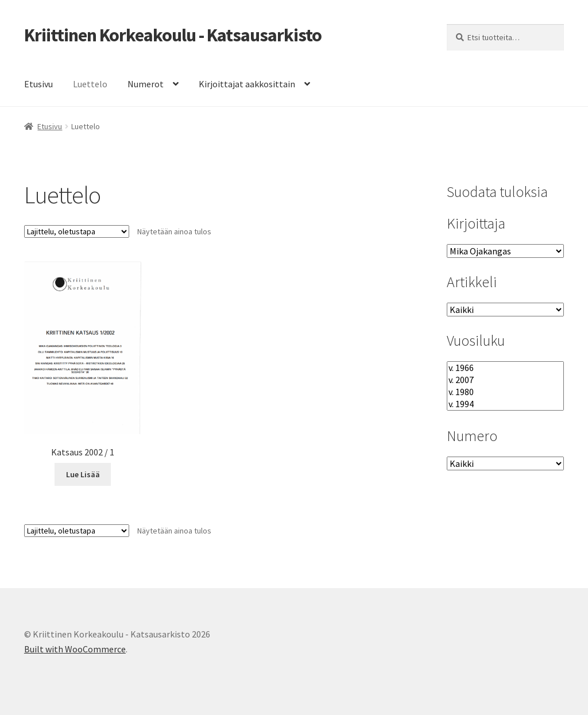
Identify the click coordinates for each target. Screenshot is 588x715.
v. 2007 (505, 380)
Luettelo (90, 84)
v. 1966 (505, 368)
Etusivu (38, 84)
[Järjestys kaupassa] (77, 231)
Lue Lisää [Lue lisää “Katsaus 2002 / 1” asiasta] (83, 474)
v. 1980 (505, 392)
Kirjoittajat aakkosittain (247, 84)
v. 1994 (505, 404)
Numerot (146, 84)
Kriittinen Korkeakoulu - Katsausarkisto (173, 35)
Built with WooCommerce (75, 649)
